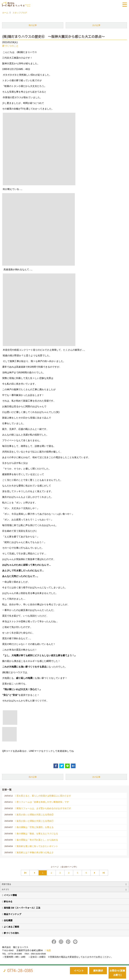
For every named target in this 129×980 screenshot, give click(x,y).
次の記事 (96, 25)
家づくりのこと (10, 46)
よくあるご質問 (11, 927)
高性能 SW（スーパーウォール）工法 (22, 908)
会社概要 (8, 920)
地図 (49, 950)
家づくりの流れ (11, 933)
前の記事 (33, 25)
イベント (79, 970)
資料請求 (98, 970)
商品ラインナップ (12, 914)
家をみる (8, 901)
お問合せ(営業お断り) (117, 973)
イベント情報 (10, 895)
